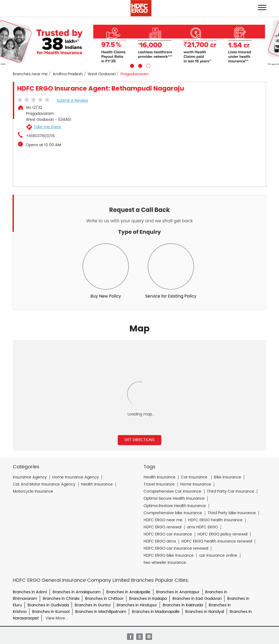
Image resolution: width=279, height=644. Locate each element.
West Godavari (102, 74)
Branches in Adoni (30, 592)
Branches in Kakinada (183, 605)
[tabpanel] (139, 42)
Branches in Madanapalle (156, 612)
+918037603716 (40, 136)
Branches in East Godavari (197, 599)
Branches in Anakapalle (128, 592)
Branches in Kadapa (148, 599)
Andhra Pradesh (68, 74)
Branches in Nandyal (205, 612)
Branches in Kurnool (51, 612)
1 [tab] (131, 65)
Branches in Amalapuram (77, 592)
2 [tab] (139, 65)
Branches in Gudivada (48, 605)
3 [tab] (148, 65)
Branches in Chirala (61, 599)
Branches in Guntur (93, 605)
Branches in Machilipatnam (101, 612)
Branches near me (30, 74)
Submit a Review (72, 101)
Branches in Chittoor (104, 599)
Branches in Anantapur (178, 592)
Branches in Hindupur (137, 605)
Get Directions (139, 440)
